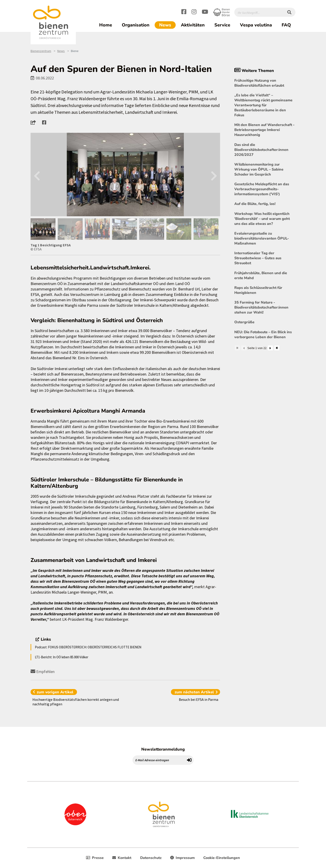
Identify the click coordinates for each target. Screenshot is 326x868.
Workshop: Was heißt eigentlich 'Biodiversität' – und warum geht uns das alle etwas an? (262, 219)
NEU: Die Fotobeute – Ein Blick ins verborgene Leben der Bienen (263, 335)
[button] (35, 122)
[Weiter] (270, 348)
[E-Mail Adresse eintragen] (159, 760)
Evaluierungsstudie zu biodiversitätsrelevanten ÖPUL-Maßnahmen (262, 238)
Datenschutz (151, 858)
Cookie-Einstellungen (222, 858)
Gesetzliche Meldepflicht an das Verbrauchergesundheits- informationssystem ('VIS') (262, 189)
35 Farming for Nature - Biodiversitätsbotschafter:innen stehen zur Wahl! (261, 307)
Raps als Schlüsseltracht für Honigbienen (258, 290)
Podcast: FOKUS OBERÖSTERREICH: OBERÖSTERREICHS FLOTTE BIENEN (88, 647)
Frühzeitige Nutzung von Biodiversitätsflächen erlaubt (259, 83)
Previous (37, 175)
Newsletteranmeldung (163, 749)
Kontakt (122, 858)
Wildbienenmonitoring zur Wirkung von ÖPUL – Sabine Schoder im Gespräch (259, 169)
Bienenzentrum (41, 51)
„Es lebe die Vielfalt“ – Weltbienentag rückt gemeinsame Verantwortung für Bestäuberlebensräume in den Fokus (263, 105)
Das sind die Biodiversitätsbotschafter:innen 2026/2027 (261, 150)
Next (214, 175)
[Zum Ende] (277, 348)
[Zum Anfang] (237, 348)
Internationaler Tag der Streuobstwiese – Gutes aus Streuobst (258, 258)
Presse (95, 858)
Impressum (182, 858)
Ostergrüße (244, 322)
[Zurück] (244, 348)
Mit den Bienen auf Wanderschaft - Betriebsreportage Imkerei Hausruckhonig (264, 130)
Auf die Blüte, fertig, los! (255, 204)
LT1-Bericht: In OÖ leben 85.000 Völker (62, 657)
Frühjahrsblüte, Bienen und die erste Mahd (261, 276)
